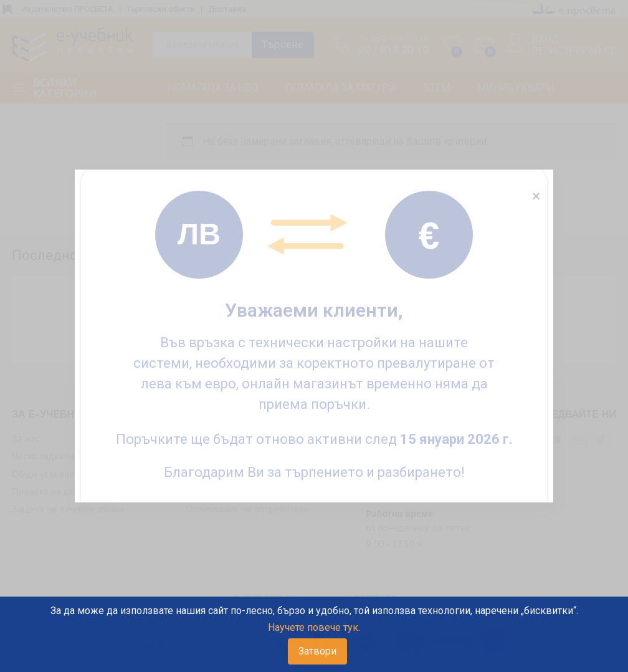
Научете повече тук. (314, 627)
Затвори (317, 651)
